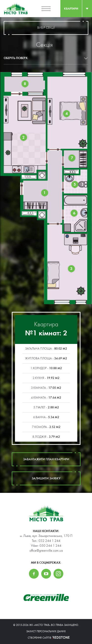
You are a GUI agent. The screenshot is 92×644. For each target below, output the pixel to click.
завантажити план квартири (46, 459)
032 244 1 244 (49, 541)
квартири (71, 9)
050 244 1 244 (50, 546)
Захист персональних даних (46, 631)
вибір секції (46, 28)
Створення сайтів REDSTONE (46, 638)
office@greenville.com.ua (46, 551)
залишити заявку (46, 478)
